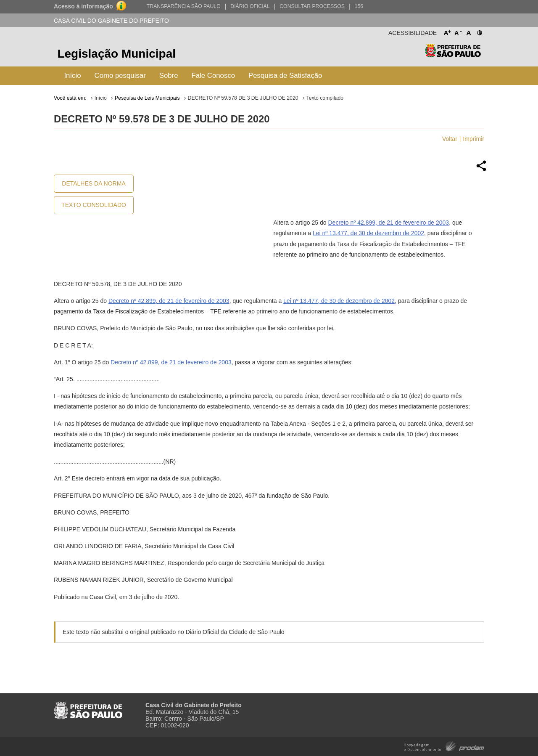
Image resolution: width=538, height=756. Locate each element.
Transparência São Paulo (184, 6)
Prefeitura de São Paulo (453, 55)
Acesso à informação (83, 6)
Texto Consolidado (94, 205)
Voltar (450, 139)
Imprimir (473, 139)
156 (359, 6)
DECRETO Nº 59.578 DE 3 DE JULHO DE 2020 (243, 98)
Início (72, 76)
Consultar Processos (312, 6)
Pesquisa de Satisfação (285, 76)
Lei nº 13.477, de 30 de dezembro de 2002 (368, 233)
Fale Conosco (214, 76)
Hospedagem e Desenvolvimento (444, 746)
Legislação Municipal (116, 54)
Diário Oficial (250, 6)
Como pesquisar (120, 76)
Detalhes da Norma (94, 183)
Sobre (169, 76)
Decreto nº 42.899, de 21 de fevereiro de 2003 (388, 223)
